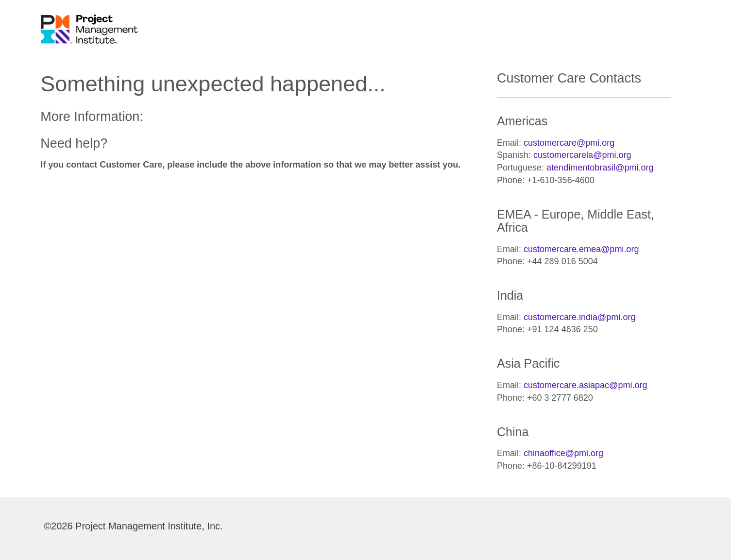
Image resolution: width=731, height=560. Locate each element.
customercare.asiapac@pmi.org (585, 385)
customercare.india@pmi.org (579, 317)
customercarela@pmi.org (582, 155)
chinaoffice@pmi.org (563, 453)
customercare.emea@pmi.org (581, 249)
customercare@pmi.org (569, 143)
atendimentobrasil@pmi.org (600, 168)
